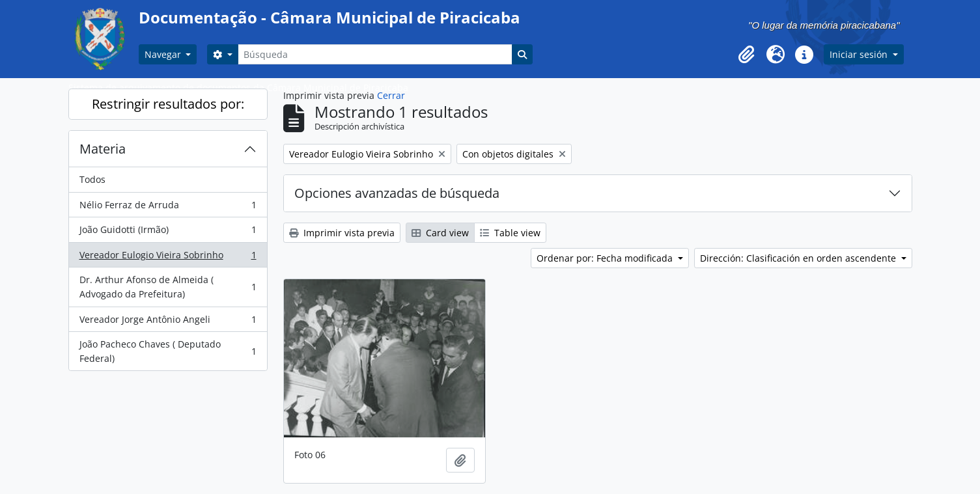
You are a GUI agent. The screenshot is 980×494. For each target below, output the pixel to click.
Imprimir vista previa (342, 233)
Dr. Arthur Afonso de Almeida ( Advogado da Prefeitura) (168, 287)
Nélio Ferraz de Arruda (168, 208)
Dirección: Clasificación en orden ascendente (799, 258)
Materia (103, 149)
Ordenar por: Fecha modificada (606, 258)
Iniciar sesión (860, 54)
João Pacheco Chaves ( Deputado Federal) (168, 351)
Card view (440, 233)
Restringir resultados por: (168, 104)
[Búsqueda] (375, 54)
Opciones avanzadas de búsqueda (397, 193)
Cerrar (391, 95)
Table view (510, 233)
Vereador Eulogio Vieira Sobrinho (168, 258)
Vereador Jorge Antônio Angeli (168, 322)
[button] (747, 55)
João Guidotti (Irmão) (168, 232)
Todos (92, 179)
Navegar (164, 54)
